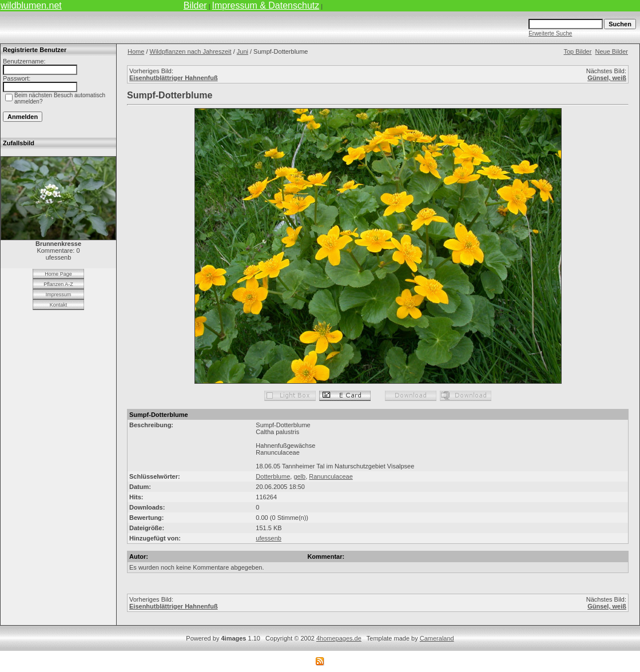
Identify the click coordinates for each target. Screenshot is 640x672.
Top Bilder (577, 51)
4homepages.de (339, 638)
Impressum (59, 295)
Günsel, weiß (607, 78)
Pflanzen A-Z (58, 284)
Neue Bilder (612, 51)
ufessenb (269, 538)
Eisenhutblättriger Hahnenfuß (174, 78)
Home (136, 51)
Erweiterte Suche (550, 33)
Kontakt (59, 305)
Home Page (58, 274)
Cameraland (437, 638)
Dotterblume (273, 476)
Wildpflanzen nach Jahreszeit (191, 51)
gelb (299, 476)
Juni (243, 51)
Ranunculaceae (331, 476)
